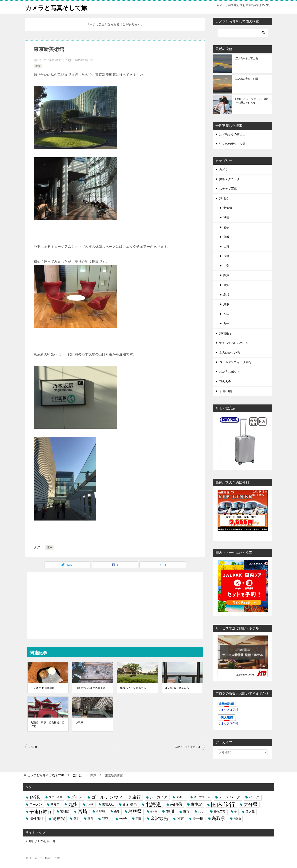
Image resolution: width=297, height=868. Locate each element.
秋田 (226, 217)
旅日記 (224, 198)
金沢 (226, 285)
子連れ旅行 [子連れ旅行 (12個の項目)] (41, 812)
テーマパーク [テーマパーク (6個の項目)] (229, 797)
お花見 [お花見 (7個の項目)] (35, 797)
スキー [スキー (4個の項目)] (181, 797)
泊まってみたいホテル (234, 343)
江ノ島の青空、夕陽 (247, 79)
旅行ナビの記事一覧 (42, 841)
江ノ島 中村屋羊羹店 (43, 688)
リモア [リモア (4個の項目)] (55, 804)
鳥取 (226, 304)
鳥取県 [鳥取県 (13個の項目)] (219, 819)
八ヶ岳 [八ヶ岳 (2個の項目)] (90, 804)
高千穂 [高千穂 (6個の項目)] (198, 819)
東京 (50, 547)
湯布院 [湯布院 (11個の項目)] (59, 819)
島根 (226, 295)
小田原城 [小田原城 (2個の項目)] (101, 811)
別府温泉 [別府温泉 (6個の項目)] (130, 804)
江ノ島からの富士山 (247, 58)
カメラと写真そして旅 (57, 7)
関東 (38, 66)
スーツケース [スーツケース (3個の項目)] (202, 797)
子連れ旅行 (227, 391)
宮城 (226, 237)
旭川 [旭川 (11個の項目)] (170, 811)
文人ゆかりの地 (229, 353)
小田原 (79, 723)
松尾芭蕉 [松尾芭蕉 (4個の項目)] (220, 811)
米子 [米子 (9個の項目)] (123, 819)
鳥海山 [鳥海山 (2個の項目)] (237, 819)
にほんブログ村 (228, 710)
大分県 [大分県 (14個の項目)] (251, 804)
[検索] (243, 33)
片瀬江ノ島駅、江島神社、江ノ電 (48, 724)
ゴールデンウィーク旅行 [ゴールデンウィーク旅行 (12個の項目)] (116, 797)
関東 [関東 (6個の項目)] (180, 819)
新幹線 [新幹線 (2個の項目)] (154, 811)
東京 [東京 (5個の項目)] (186, 812)
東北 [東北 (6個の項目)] (202, 811)
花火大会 (225, 382)
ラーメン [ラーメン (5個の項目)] (36, 804)
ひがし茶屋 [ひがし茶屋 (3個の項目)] (55, 797)
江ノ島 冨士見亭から (177, 688)
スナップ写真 (228, 189)
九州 (226, 323)
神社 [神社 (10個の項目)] (106, 819)
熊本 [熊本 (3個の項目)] (76, 819)
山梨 (226, 266)
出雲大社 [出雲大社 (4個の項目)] (108, 804)
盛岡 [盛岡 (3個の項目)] (91, 819)
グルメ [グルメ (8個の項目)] (77, 797)
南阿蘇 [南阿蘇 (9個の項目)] (176, 804)
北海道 (228, 208)
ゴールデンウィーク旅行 (235, 362)
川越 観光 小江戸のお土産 (91, 688)
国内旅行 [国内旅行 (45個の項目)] (223, 804)
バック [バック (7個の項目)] (254, 797)
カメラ (224, 169)
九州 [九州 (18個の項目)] (73, 804)
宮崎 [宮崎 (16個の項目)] (83, 812)
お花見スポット (229, 372)
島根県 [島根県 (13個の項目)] (135, 811)
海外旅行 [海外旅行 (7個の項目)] (37, 819)
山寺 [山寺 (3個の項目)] (117, 811)
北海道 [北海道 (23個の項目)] (154, 804)
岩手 (226, 227)
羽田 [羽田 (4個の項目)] (139, 819)
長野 (226, 256)
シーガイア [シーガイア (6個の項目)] (159, 797)
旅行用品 (225, 333)
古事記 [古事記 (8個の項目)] (196, 804)
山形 (226, 246)
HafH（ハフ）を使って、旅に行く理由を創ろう (252, 101)
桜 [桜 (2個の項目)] (235, 811)
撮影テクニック (229, 179)
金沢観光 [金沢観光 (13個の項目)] (159, 819)
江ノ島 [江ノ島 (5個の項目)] (250, 812)
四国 (226, 314)
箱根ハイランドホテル (133, 688)
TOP (46, 775)
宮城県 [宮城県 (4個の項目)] (65, 811)
